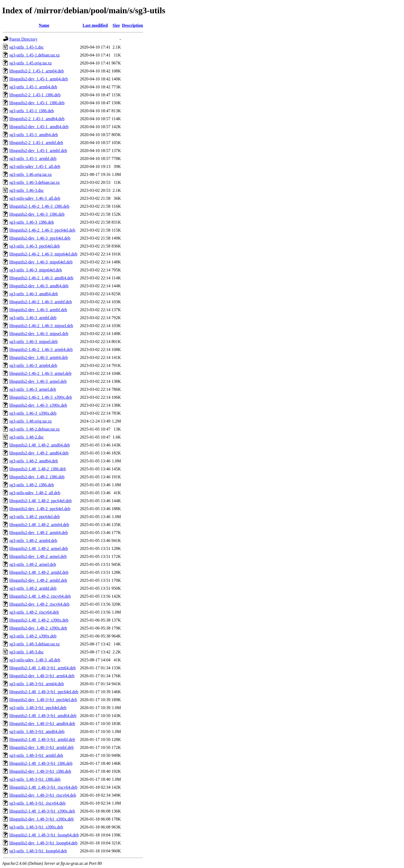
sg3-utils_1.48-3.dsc (27, 652)
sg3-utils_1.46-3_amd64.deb (34, 294)
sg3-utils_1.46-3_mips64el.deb (36, 270)
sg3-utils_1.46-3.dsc (27, 190)
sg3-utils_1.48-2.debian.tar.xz (35, 429)
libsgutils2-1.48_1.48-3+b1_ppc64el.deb (44, 692)
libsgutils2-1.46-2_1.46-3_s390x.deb (41, 397)
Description (133, 25)
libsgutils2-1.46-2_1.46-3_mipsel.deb (41, 326)
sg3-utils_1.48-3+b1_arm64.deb (36, 684)
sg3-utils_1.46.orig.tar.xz (31, 174)
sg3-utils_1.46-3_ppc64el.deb (35, 246)
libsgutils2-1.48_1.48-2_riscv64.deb (40, 596)
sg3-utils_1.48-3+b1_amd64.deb (37, 732)
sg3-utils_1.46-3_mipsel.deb (33, 342)
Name (44, 25)
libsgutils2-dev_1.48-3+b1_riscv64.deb (43, 795)
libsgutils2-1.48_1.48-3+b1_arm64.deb (42, 668)
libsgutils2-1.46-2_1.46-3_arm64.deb (41, 350)
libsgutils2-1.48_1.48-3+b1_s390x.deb (42, 811)
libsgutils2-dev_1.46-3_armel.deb (38, 381)
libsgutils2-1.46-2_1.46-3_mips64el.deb (43, 254)
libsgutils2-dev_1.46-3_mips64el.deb (41, 262)
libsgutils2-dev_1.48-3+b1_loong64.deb (43, 843)
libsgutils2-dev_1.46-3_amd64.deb (39, 286)
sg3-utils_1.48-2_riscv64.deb (34, 612)
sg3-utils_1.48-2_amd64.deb (34, 461)
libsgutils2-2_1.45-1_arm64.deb (36, 71)
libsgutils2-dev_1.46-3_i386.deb (37, 214)
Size (116, 25)
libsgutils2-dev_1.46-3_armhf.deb (38, 310)
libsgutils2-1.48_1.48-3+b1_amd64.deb (43, 716)
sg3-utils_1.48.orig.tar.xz (31, 421)
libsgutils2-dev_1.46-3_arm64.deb (38, 357)
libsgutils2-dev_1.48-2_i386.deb (37, 477)
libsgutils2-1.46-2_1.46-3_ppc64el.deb (42, 230)
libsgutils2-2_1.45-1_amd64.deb (37, 119)
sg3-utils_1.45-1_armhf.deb (33, 159)
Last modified (95, 25)
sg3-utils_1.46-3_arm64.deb (33, 365)
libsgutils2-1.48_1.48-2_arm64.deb (39, 525)
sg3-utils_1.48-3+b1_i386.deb (35, 779)
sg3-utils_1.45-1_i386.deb (32, 111)
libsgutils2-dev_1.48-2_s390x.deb (38, 628)
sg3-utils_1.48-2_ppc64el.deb (35, 517)
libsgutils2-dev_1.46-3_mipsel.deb (39, 334)
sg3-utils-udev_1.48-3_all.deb (35, 660)
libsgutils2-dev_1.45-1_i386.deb (37, 103)
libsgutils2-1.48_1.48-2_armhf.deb (39, 572)
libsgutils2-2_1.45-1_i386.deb (35, 95)
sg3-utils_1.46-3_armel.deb (33, 389)
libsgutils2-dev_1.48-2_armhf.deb (38, 580)
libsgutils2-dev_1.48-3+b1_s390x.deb (42, 819)
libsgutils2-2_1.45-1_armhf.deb (36, 143)
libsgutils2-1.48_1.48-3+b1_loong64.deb (44, 835)
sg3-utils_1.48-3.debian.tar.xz (35, 644)
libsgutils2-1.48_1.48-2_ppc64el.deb (40, 501)
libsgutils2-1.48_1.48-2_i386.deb (38, 469)
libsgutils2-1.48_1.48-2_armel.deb (39, 548)
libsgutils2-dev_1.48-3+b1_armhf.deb (42, 747)
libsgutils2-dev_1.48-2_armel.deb (38, 556)
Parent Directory (23, 39)
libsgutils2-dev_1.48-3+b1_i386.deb (40, 771)
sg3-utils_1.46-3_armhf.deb (33, 318)
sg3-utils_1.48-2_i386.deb (32, 485)
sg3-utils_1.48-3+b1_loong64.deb (38, 851)
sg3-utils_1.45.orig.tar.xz (31, 63)
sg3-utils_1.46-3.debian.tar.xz (35, 182)
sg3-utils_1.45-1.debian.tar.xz (35, 55)
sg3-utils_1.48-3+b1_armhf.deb (36, 755)
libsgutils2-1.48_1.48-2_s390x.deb (39, 620)
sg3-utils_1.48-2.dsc (27, 437)
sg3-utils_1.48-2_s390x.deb (33, 636)
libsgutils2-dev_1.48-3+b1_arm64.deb (42, 676)
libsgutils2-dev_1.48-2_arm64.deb (38, 533)
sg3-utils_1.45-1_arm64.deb (33, 87)
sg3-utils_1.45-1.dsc (27, 47)
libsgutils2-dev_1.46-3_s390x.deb (38, 405)
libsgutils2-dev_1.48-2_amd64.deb (39, 453)
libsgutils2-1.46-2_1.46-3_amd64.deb (41, 278)
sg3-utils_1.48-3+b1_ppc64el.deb (38, 708)
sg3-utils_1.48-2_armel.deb (33, 564)
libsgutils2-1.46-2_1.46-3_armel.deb (40, 373)
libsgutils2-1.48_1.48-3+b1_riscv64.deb (43, 787)
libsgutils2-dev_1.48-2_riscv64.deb (39, 604)
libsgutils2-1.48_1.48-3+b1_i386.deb (41, 763)
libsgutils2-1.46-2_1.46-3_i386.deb (39, 206)
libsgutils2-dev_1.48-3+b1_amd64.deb (42, 724)
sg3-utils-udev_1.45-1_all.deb (35, 166)
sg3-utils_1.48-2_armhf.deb (33, 588)
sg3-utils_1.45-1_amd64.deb (34, 135)
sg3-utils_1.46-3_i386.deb (32, 222)
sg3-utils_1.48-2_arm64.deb (33, 541)
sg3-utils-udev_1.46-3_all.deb (35, 198)
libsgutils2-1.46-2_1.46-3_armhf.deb (41, 302)
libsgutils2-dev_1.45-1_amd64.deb (39, 127)
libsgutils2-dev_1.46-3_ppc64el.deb (40, 238)
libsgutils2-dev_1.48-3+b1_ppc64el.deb (43, 700)
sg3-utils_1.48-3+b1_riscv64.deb (37, 803)
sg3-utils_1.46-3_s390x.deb (33, 413)
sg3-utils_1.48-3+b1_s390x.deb (36, 827)
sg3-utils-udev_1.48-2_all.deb (35, 493)
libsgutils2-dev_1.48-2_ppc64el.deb (40, 509)
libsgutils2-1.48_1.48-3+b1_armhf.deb (42, 739)
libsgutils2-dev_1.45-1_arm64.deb (38, 79)
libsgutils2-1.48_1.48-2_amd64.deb (40, 445)
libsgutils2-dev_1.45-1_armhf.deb (38, 151)
